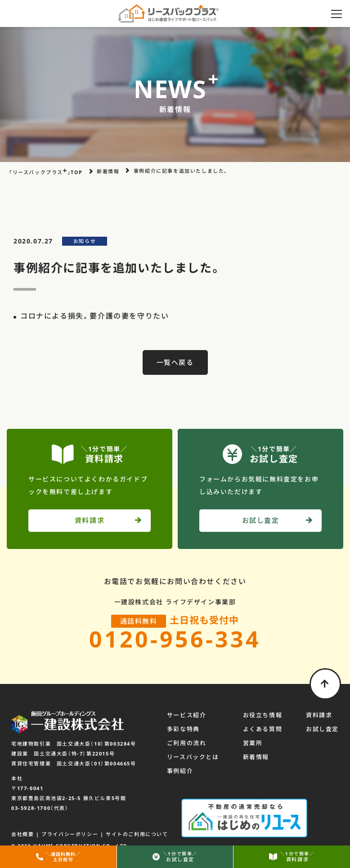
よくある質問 (263, 729)
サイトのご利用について (137, 834)
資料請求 (319, 715)
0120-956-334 (175, 639)
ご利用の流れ (187, 743)
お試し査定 (322, 729)
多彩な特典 (183, 729)
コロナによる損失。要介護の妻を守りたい (94, 316)
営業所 (253, 743)
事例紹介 (180, 771)
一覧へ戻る (175, 362)
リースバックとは (193, 757)
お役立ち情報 (263, 715)
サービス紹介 (187, 715)
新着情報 (256, 757)
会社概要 (22, 834)
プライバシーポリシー (70, 834)
